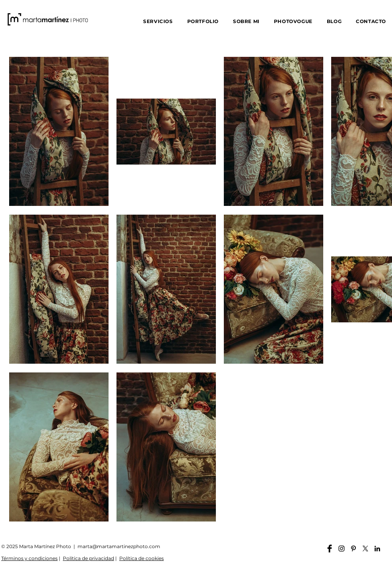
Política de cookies (142, 558)
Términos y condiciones (29, 558)
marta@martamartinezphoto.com (119, 546)
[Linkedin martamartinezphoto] (377, 549)
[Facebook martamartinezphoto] (330, 549)
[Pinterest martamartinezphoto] (353, 549)
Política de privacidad (88, 558)
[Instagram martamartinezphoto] (342, 549)
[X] (365, 549)
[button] (158, 21)
